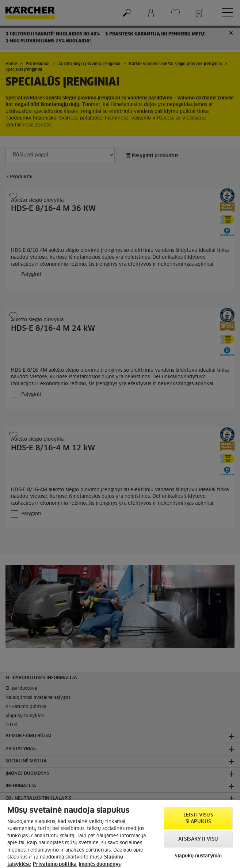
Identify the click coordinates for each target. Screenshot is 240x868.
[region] (120, 834)
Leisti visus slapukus (198, 818)
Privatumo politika (55, 865)
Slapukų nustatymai (198, 856)
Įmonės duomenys (100, 865)
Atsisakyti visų (198, 839)
